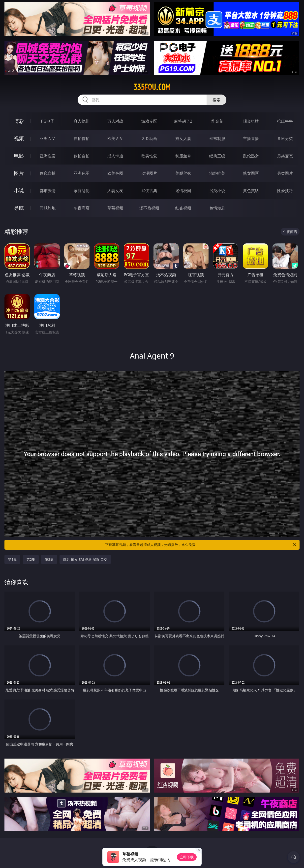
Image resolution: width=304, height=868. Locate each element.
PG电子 (47, 121)
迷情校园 (183, 191)
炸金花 (217, 121)
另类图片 (285, 173)
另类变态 (285, 156)
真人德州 (82, 121)
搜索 (216, 100)
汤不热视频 (149, 208)
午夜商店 (82, 208)
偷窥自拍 (48, 173)
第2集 (31, 559)
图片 (19, 173)
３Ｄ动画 (149, 138)
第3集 (49, 559)
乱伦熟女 (251, 156)
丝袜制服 (217, 138)
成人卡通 (115, 156)
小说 (19, 190)
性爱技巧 (285, 191)
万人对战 (115, 121)
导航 (19, 208)
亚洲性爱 (48, 156)
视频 (19, 138)
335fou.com (152, 87)
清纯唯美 (217, 173)
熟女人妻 (183, 138)
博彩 (19, 121)
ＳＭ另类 (285, 138)
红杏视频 (183, 208)
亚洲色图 (82, 173)
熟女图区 (251, 173)
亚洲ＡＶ (48, 138)
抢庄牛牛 (285, 121)
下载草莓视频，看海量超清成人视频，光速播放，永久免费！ (201, 545)
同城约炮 (48, 208)
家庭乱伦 (82, 191)
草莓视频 (115, 208)
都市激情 (48, 191)
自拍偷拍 (82, 138)
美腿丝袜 (183, 173)
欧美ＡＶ (115, 138)
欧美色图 (115, 173)
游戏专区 (149, 121)
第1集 (12, 559)
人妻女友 (115, 191)
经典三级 (217, 156)
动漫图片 (149, 173)
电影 (19, 156)
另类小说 (217, 191)
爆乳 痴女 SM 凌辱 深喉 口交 (85, 559)
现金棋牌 (251, 121)
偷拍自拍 (82, 156)
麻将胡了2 (183, 121)
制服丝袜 (183, 156)
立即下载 (187, 857)
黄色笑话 (251, 191)
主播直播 (251, 138)
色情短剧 (217, 208)
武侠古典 (149, 191)
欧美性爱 (149, 156)
